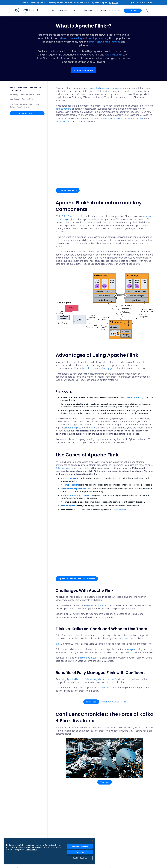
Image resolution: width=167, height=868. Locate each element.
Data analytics (68, 506)
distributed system (89, 658)
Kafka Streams (69, 216)
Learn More (91, 702)
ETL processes (119, 510)
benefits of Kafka (126, 638)
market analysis (64, 121)
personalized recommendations (127, 118)
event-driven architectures (105, 42)
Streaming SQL (74, 428)
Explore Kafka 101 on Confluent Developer (77, 579)
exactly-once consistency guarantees (103, 368)
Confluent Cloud (108, 688)
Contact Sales (145, 3)
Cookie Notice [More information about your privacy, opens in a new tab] (31, 850)
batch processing (98, 38)
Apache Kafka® (113, 55)
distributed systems (96, 605)
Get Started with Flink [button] (27, 113)
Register (113, 3)
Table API (91, 428)
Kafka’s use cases (64, 468)
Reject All (80, 852)
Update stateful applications (75, 495)
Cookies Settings (80, 858)
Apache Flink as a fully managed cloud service (90, 679)
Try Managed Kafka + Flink (113, 702)
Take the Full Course (68, 190)
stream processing (71, 38)
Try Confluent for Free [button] (84, 70)
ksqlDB (59, 644)
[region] (49, 851)
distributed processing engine (104, 88)
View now (105, 782)
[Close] (93, 841)
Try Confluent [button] (133, 11)
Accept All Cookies (80, 846)
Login (132, 3)
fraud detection (102, 118)
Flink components (95, 252)
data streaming (64, 109)
